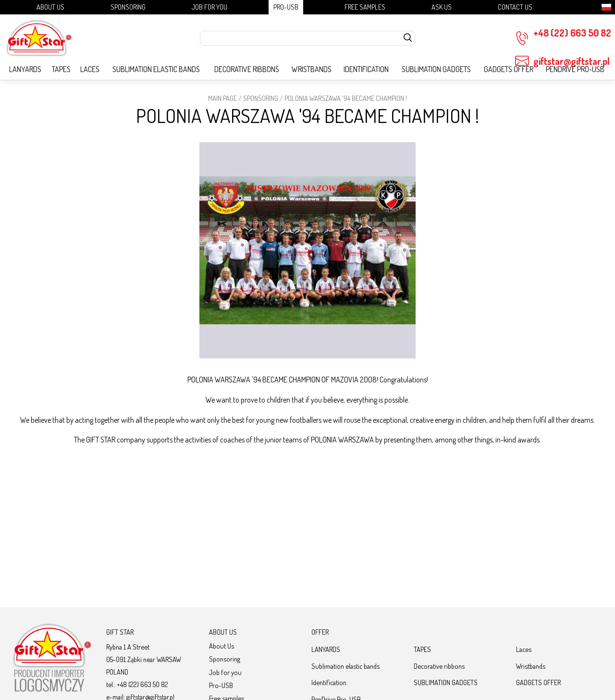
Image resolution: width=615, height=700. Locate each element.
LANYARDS (25, 69)
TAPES (61, 69)
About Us (50, 7)
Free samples (365, 7)
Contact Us (515, 7)
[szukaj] (408, 38)
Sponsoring (128, 7)
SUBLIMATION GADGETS (436, 69)
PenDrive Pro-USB (575, 69)
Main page (222, 98)
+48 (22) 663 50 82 (563, 36)
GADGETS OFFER (509, 69)
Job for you (209, 7)
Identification (366, 69)
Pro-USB (286, 7)
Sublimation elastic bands (156, 69)
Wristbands (312, 69)
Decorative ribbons (247, 69)
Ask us (442, 7)
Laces (90, 69)
